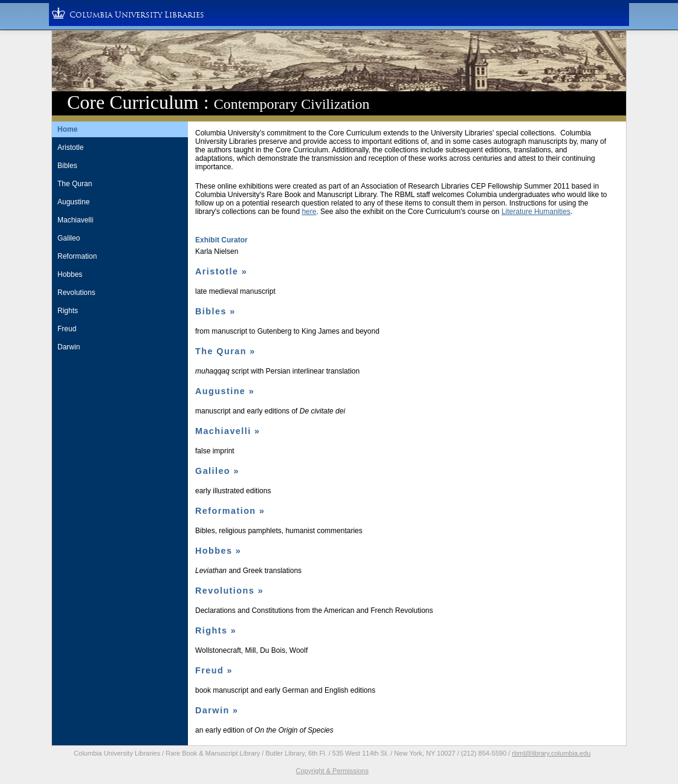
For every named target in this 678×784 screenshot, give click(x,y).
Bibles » (215, 311)
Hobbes (70, 274)
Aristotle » (221, 271)
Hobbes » (218, 551)
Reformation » (230, 511)
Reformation (77, 256)
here (309, 212)
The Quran (75, 184)
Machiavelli (75, 220)
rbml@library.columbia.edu (551, 753)
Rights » (216, 630)
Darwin (69, 347)
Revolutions (76, 293)
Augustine (73, 202)
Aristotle (70, 147)
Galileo (69, 238)
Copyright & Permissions (332, 771)
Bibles (67, 166)
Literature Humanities (536, 212)
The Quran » (225, 351)
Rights (68, 311)
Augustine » (225, 391)
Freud (67, 329)
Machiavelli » (228, 431)
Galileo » (217, 471)
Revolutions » (229, 591)
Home (67, 129)
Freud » (214, 670)
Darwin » (217, 710)
